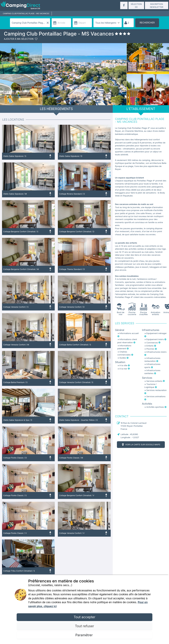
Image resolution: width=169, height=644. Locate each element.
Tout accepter (84, 617)
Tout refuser (84, 626)
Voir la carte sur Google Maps (141, 445)
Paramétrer (84, 635)
